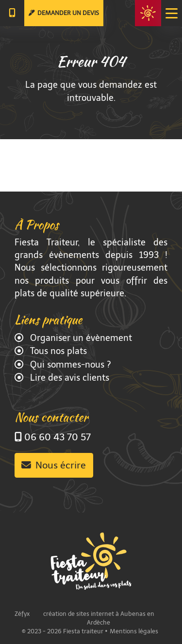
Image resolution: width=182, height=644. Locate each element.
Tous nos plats (57, 351)
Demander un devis (64, 13)
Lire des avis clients (68, 378)
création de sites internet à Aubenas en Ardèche (99, 618)
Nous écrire (54, 465)
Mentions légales (134, 631)
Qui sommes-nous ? (69, 365)
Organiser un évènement (80, 338)
